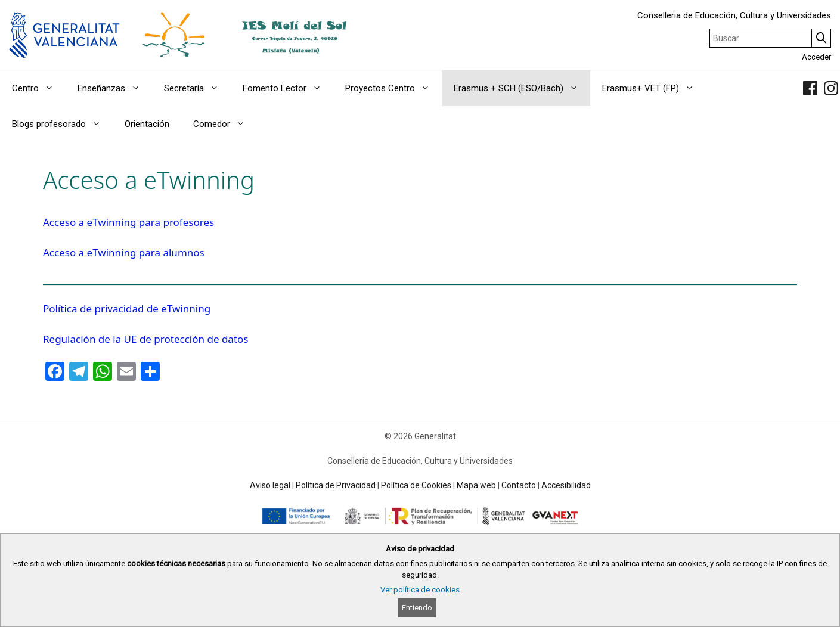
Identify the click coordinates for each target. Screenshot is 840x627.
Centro (39, 88)
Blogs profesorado (62, 124)
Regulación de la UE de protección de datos (145, 339)
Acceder (816, 57)
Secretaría (197, 88)
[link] (810, 88)
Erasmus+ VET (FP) (654, 88)
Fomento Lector (288, 88)
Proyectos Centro (393, 88)
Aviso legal (270, 485)
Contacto (519, 485)
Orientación (147, 124)
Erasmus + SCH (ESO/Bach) (522, 88)
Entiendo (417, 608)
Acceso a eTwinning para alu (110, 252)
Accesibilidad (566, 485)
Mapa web (476, 485)
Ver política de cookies (420, 590)
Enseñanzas (115, 88)
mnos (191, 252)
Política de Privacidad (336, 485)
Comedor (225, 124)
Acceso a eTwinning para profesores (128, 222)
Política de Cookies (416, 485)
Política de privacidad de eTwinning (127, 308)
